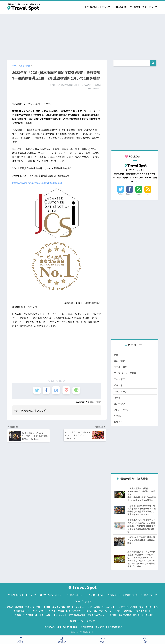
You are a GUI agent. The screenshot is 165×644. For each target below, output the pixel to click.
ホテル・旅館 (121, 367)
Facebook (130, 194)
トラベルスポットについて (97, 7)
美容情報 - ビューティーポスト (31, 612)
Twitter (121, 194)
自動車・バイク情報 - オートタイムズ (32, 616)
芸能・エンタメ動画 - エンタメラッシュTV (132, 616)
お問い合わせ (120, 7)
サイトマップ (150, 597)
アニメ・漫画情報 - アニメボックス (23, 608)
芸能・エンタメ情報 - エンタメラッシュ (65, 608)
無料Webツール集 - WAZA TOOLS (61, 628)
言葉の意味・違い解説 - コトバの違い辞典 (103, 628)
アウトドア (120, 380)
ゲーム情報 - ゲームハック (102, 608)
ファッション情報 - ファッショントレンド (140, 608)
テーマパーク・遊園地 (126, 373)
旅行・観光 (95, 402)
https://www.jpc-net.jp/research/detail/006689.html (37, 183)
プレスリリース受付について (143, 7)
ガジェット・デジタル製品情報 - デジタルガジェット (81, 616)
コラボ (117, 398)
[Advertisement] (82, 35)
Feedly (139, 194)
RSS (148, 194)
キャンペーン (121, 392)
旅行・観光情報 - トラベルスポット (134, 612)
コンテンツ (120, 405)
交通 (116, 355)
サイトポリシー (77, 597)
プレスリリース (122, 411)
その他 (117, 417)
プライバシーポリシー (53, 597)
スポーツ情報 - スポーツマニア (66, 612)
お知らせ (119, 423)
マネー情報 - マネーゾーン (99, 612)
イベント (119, 386)
